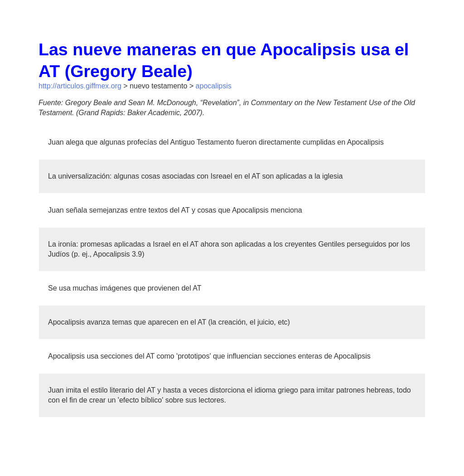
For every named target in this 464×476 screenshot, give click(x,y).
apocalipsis (214, 86)
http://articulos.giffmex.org (80, 86)
